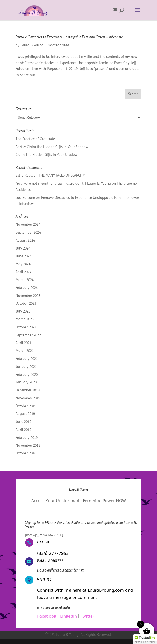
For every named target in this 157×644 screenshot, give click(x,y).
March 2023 (25, 319)
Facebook (47, 616)
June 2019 (23, 422)
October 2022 (26, 327)
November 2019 (28, 398)
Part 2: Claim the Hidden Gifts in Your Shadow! (52, 147)
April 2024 (23, 272)
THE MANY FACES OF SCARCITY (62, 175)
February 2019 (27, 438)
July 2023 (23, 311)
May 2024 (23, 264)
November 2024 (28, 224)
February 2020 (27, 375)
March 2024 (25, 280)
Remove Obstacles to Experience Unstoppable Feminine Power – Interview (69, 37)
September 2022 (28, 335)
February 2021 (27, 359)
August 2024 (25, 240)
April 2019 (23, 430)
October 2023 (26, 303)
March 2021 (25, 351)
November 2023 (28, 296)
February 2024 (27, 288)
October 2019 (26, 406)
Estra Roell (24, 175)
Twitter (87, 616)
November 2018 (28, 445)
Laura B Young (32, 45)
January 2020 (26, 382)
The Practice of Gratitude (35, 139)
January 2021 (26, 367)
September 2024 (28, 232)
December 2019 (28, 390)
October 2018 (26, 453)
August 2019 (25, 414)
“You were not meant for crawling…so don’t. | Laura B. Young (63, 183)
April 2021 (23, 343)
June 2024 (23, 256)
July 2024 (23, 248)
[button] (145, 639)
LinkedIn (68, 616)
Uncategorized (58, 45)
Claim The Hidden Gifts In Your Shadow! (47, 155)
